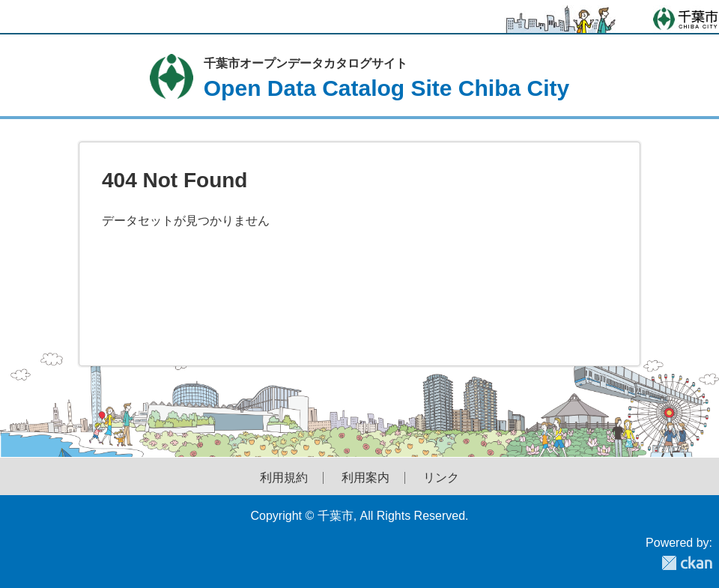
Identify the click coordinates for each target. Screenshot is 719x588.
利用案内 (365, 478)
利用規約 (284, 478)
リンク (441, 478)
